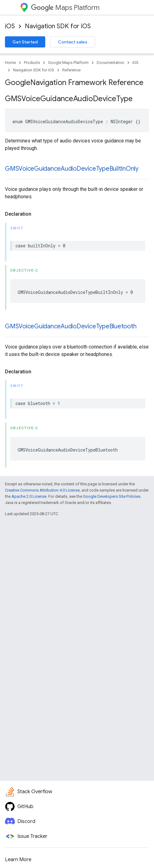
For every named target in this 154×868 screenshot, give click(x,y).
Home (10, 63)
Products (32, 63)
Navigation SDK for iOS (58, 26)
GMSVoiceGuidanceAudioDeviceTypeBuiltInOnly (72, 169)
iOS (10, 26)
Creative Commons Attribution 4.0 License (42, 490)
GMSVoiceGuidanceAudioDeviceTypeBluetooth (71, 326)
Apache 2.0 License (29, 496)
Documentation (110, 63)
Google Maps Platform (68, 63)
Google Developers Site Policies (112, 496)
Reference (71, 70)
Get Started (25, 42)
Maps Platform (65, 8)
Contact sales (73, 42)
